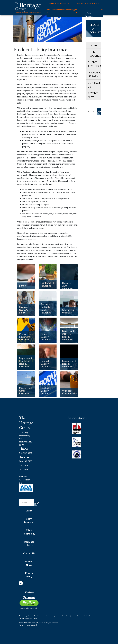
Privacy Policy (29, 575)
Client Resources (94, 54)
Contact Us (94, 85)
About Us (47, 11)
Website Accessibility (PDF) (25, 480)
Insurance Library (94, 74)
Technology (70, 9)
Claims (53, 9)
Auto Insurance (89, 14)
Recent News (93, 95)
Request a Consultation (95, 29)
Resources (61, 9)
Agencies (33, 625)
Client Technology (94, 64)
